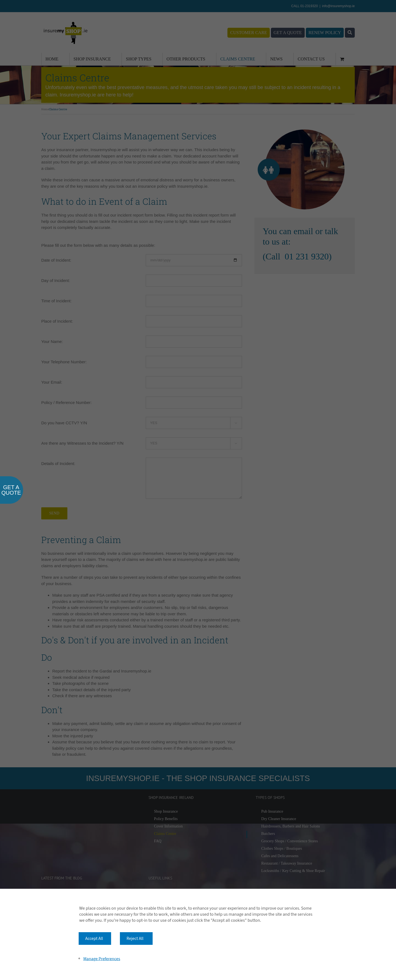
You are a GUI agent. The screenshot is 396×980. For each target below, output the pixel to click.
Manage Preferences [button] (102, 959)
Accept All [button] (94, 939)
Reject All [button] (135, 939)
